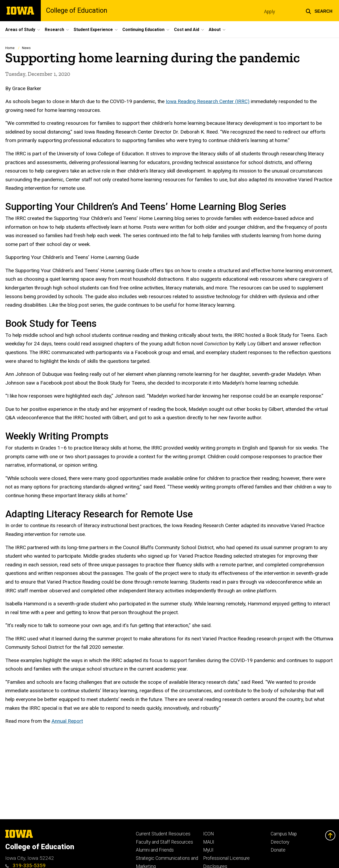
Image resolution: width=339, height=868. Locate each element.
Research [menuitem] (54, 30)
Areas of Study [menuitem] (20, 30)
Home (10, 48)
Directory (280, 842)
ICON (209, 834)
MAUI (209, 842)
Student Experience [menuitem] (93, 30)
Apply (269, 12)
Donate (278, 850)
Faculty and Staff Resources (164, 842)
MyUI (208, 850)
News (26, 48)
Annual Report (67, 721)
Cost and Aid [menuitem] (187, 30)
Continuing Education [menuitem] (143, 30)
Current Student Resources (163, 834)
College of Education (77, 11)
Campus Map (284, 834)
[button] (319, 11)
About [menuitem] (215, 30)
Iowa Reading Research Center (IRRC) (208, 101)
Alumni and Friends (155, 850)
